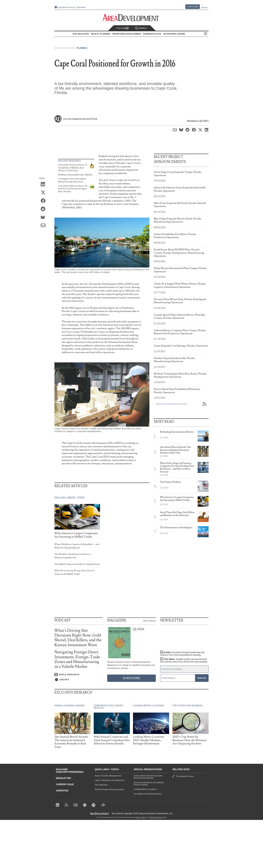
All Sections (206, 34)
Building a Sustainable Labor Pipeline (75, 175)
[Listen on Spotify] (79, 680)
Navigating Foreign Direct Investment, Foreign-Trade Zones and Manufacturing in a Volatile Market (77, 659)
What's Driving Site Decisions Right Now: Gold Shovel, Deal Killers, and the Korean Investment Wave (78, 638)
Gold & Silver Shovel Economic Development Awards (148, 777)
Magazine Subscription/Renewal (70, 771)
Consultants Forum (66, 7)
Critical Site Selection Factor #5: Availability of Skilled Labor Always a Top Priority (73, 168)
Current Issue (65, 784)
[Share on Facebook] (44, 201)
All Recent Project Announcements (171, 404)
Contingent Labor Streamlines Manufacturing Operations (72, 180)
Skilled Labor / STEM (69, 498)
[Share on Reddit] (44, 209)
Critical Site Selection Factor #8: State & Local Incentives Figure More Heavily (73, 189)
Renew (204, 7)
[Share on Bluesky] (44, 217)
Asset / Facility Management (108, 776)
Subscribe (193, 7)
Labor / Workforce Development (110, 780)
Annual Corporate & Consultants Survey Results (149, 784)
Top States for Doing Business (148, 794)
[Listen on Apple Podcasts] (79, 675)
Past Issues (150, 621)
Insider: (182, 654)
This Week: (184, 660)
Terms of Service (156, 817)
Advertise (81, 7)
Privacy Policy (141, 817)
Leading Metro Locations (145, 789)
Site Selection (101, 785)
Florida (82, 48)
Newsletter (63, 778)
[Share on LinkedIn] (44, 184)
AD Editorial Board (174, 34)
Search (141, 28)
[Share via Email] (44, 226)
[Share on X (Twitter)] (44, 193)
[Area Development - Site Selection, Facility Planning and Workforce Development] (132, 18)
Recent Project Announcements (109, 789)
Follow (122, 28)
